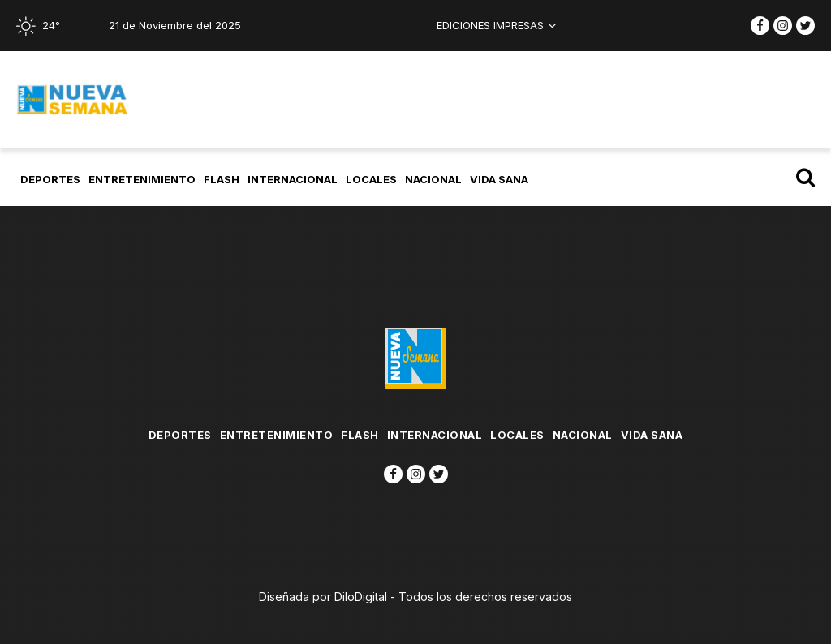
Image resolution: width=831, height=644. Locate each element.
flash (222, 179)
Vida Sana (499, 179)
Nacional (433, 179)
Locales (371, 179)
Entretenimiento (142, 179)
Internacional (293, 179)
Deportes (50, 179)
